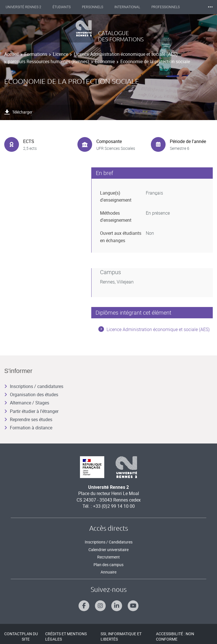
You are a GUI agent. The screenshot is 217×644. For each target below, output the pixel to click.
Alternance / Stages (27, 403)
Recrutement (108, 557)
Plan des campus (108, 565)
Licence (60, 54)
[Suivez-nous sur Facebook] (84, 606)
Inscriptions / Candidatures (109, 542)
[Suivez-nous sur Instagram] (100, 606)
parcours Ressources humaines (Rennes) (49, 61)
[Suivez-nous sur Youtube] (133, 606)
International (127, 7)
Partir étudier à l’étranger (31, 411)
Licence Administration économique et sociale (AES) (126, 54)
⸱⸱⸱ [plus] (210, 7)
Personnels (93, 7)
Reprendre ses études (28, 419)
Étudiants (62, 7)
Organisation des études (31, 394)
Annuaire (108, 572)
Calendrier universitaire (108, 550)
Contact (13, 634)
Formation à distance (28, 428)
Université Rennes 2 (23, 7)
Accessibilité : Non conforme (175, 636)
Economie (105, 61)
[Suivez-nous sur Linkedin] (117, 606)
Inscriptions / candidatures (34, 386)
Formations (36, 54)
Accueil (11, 54)
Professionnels (166, 7)
